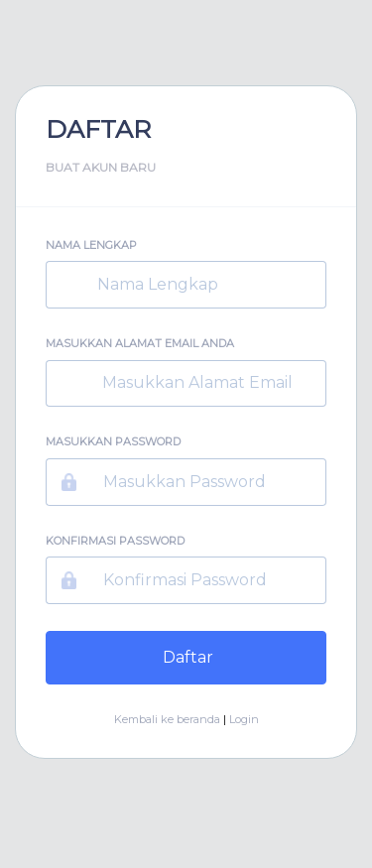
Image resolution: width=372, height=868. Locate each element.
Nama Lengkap (91, 245)
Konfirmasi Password (115, 541)
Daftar (186, 657)
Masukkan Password (113, 441)
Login (244, 719)
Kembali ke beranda (167, 719)
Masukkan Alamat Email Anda (140, 343)
